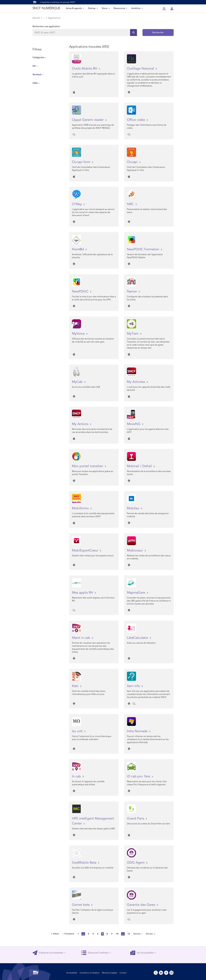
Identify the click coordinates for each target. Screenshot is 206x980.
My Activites (136, 382)
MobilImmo (81, 508)
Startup (93, 8)
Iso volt (78, 731)
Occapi (133, 162)
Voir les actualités (143, 953)
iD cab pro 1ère (139, 776)
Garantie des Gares (142, 905)
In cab (77, 776)
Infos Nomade (138, 731)
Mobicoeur (135, 550)
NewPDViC (81, 291)
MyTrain (133, 334)
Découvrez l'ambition (96, 953)
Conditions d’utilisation (90, 973)
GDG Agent (136, 863)
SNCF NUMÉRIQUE (46, 8)
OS (34, 66)
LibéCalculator (138, 638)
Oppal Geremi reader (88, 120)
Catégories (38, 57)
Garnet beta (81, 905)
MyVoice (79, 334)
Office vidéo (136, 120)
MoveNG (134, 424)
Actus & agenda (75, 8)
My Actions (81, 424)
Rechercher (158, 33)
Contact (123, 973)
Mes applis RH (83, 593)
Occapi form (82, 162)
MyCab (78, 382)
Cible (35, 83)
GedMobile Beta (85, 863)
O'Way (77, 204)
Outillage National (141, 69)
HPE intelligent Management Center (93, 821)
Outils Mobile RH (85, 69)
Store (106, 8)
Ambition (137, 8)
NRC (131, 204)
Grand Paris (136, 818)
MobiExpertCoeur (86, 550)
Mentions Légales (110, 973)
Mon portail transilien (88, 466)
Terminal (37, 75)
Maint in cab (82, 638)
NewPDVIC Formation (144, 249)
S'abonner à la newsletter (49, 953)
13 (129, 934)
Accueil (36, 18)
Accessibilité (72, 973)
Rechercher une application (46, 26)
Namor (132, 291)
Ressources (120, 8)
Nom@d (78, 249)
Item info (134, 686)
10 (117, 934)
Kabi (76, 686)
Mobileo (134, 508)
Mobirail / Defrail (140, 466)
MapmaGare (136, 593)
